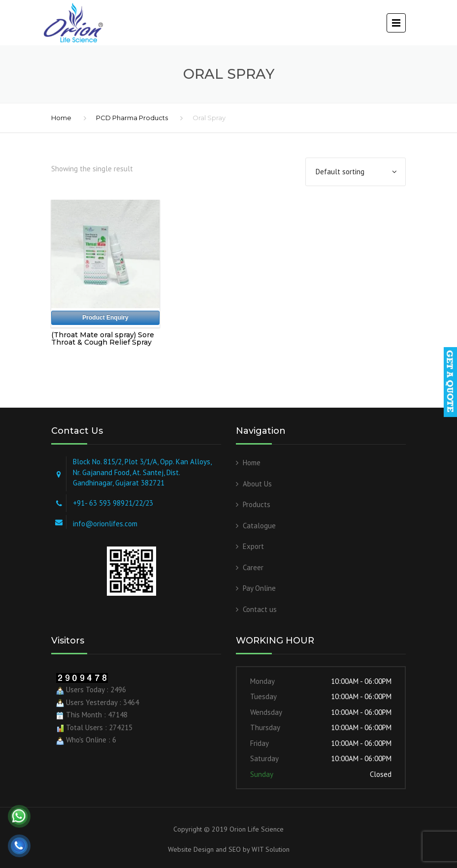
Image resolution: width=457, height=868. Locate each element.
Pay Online (259, 588)
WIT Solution (270, 849)
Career (253, 567)
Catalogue (259, 526)
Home (61, 118)
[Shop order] (356, 172)
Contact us (260, 609)
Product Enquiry (105, 318)
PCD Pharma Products (132, 118)
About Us (257, 484)
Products (257, 504)
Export (253, 546)
